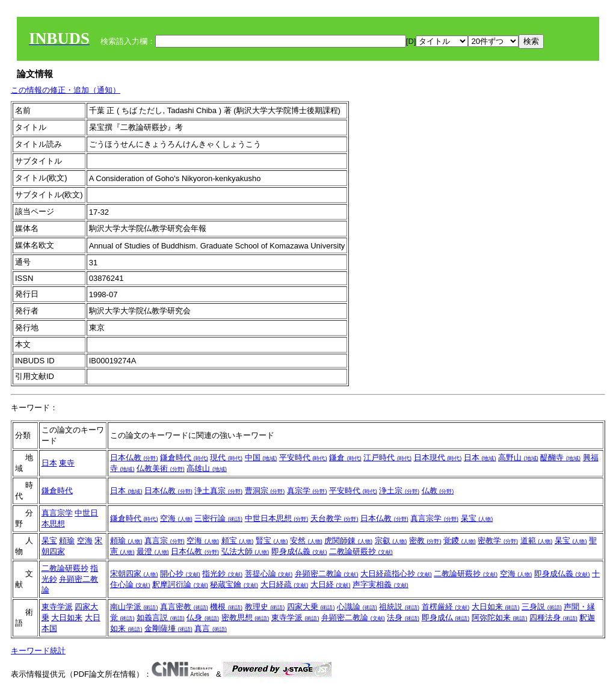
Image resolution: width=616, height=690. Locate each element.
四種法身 (553, 618)
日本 (49, 463)
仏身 (203, 618)
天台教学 (334, 518)
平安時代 (303, 457)
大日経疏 (285, 584)
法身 (403, 618)
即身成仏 (446, 618)
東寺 (67, 463)
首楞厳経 (446, 607)
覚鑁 (460, 541)
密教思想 (245, 618)
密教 (425, 541)
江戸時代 (387, 457)
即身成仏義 (299, 551)
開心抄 (180, 574)
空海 (176, 518)
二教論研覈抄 (361, 551)
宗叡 (391, 541)
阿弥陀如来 (500, 618)
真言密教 (184, 607)
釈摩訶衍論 (180, 584)
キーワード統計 (38, 651)
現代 (226, 457)
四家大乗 (311, 607)
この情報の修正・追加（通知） (66, 90)
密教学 (498, 541)
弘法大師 (245, 551)
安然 (306, 541)
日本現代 (438, 457)
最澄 (153, 551)
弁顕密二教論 (327, 574)
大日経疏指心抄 (396, 574)
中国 (261, 457)
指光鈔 (222, 574)
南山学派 (134, 607)
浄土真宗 (218, 491)
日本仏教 (134, 457)
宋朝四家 (134, 574)
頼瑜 (67, 541)
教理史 (265, 607)
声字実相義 (380, 584)
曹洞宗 (265, 491)
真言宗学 (57, 513)
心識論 (357, 607)
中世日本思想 (277, 518)
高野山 (518, 457)
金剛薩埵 (168, 628)
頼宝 (238, 541)
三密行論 (218, 518)
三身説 (542, 607)
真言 (211, 628)
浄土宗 (399, 491)
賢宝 (272, 541)
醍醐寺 (560, 457)
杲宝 (477, 518)
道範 (537, 541)
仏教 (438, 491)
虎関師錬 (348, 541)
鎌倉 (345, 457)
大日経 (331, 584)
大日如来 (67, 618)
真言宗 (165, 541)
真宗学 (307, 491)
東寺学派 (57, 607)
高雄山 (207, 468)
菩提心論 (269, 574)
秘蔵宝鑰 (234, 584)
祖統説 (399, 607)
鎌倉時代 (184, 457)
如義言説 (161, 618)
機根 (226, 607)
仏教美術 (161, 468)
